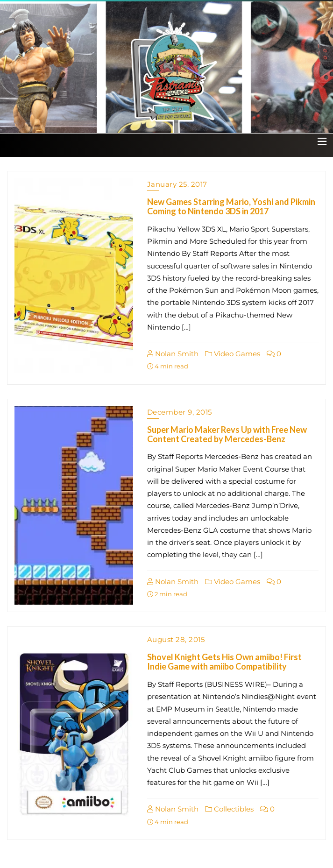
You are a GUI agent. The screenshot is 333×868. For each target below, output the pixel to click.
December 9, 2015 (180, 412)
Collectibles (229, 809)
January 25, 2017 (177, 184)
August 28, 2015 (176, 639)
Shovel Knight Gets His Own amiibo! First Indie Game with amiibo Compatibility (224, 662)
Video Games (233, 354)
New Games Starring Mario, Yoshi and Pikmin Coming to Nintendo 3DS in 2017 (231, 206)
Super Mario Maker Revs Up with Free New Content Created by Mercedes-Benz (227, 434)
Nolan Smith (173, 354)
